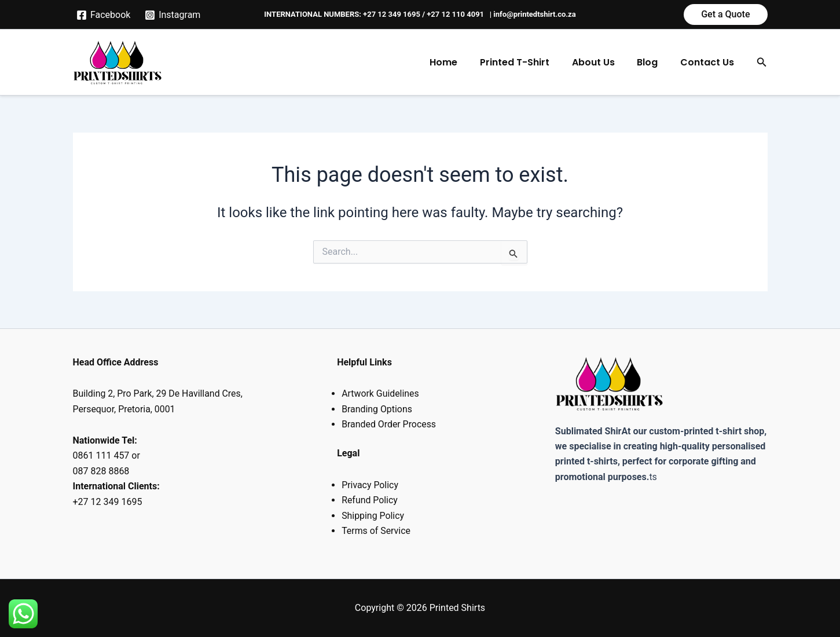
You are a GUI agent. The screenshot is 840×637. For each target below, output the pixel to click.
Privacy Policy (370, 485)
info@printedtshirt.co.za (534, 14)
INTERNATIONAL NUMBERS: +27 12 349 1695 (342, 14)
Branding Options (377, 409)
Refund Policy (370, 500)
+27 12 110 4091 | (460, 14)
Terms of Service (376, 531)
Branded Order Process (389, 424)
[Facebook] (104, 15)
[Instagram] (173, 15)
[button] (725, 14)
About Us (603, 62)
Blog (653, 62)
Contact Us (709, 62)
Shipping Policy (373, 516)
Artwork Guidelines (381, 393)
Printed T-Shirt (528, 62)
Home (461, 62)
